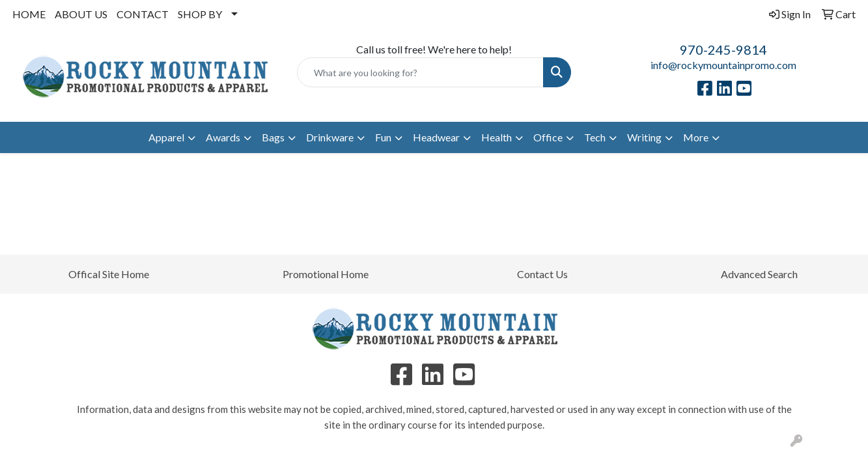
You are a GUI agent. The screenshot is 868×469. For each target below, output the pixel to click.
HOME (29, 14)
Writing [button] (644, 137)
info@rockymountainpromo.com (723, 65)
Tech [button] (595, 137)
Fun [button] (383, 137)
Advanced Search (759, 274)
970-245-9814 (723, 50)
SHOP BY (200, 14)
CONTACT (143, 14)
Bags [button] (273, 137)
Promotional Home (326, 274)
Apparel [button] (166, 137)
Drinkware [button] (330, 137)
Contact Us (542, 274)
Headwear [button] (436, 137)
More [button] (696, 137)
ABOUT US (81, 14)
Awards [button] (223, 137)
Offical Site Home (109, 274)
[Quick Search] (420, 72)
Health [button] (497, 137)
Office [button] (548, 137)
